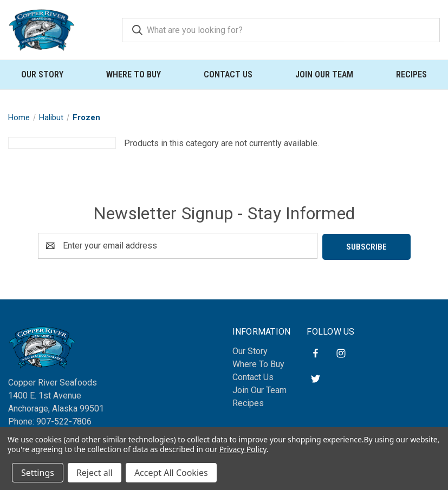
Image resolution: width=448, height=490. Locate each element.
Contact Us (228, 74)
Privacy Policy (243, 449)
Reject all (95, 473)
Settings (38, 473)
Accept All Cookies (171, 473)
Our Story (42, 74)
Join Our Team (324, 74)
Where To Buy (134, 74)
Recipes (411, 74)
